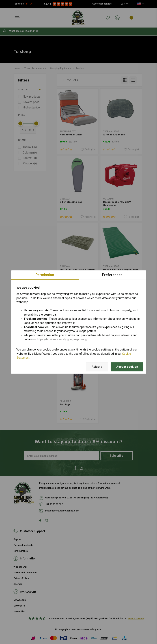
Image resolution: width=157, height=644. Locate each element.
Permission (45, 275)
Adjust (97, 367)
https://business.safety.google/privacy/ (62, 339)
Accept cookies (127, 367)
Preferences (112, 275)
